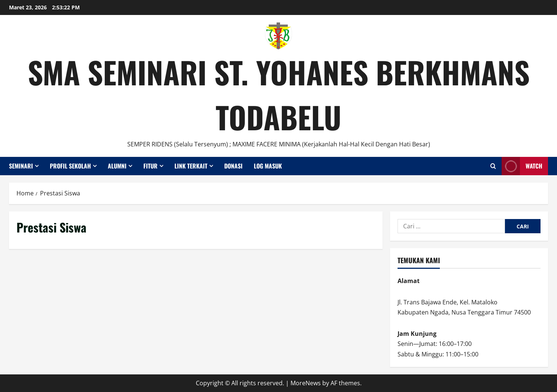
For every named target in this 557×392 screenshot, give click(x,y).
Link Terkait (191, 166)
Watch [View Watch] (522, 166)
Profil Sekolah (70, 166)
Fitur (150, 166)
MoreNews (306, 383)
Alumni (117, 166)
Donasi (233, 166)
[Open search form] (493, 166)
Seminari (21, 166)
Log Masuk (268, 166)
